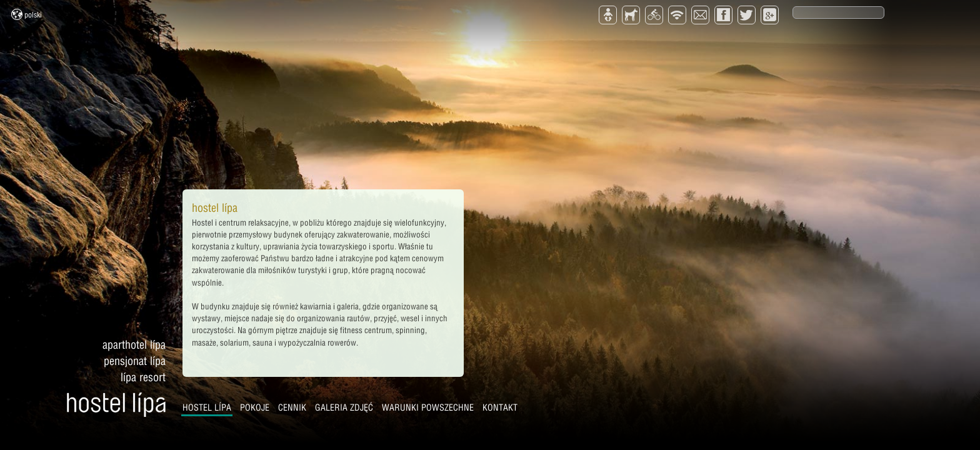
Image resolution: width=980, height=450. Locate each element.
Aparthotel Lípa (134, 345)
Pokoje (255, 407)
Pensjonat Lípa (135, 361)
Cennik (292, 407)
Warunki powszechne (428, 407)
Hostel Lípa (207, 407)
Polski (27, 14)
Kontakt (500, 407)
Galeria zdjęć (344, 407)
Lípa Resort (143, 377)
